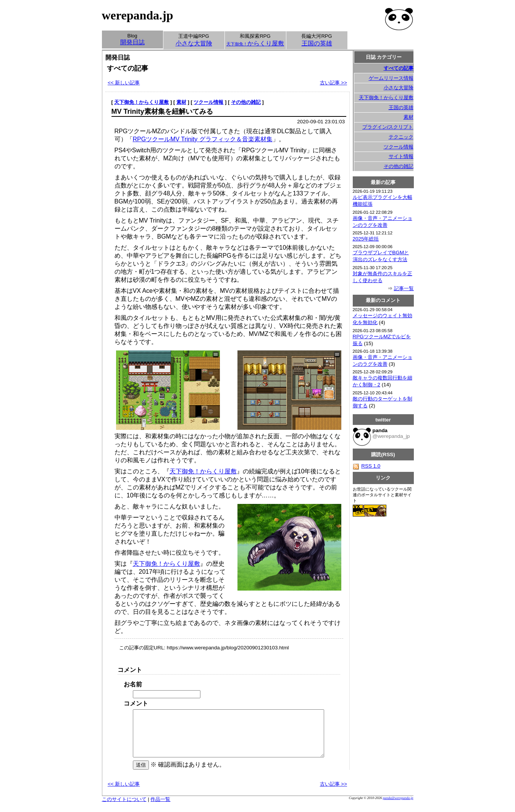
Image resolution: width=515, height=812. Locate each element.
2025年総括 (366, 239)
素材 (181, 102)
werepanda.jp (138, 15)
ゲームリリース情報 (391, 78)
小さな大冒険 (399, 88)
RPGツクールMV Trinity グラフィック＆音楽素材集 (203, 139)
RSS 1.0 (367, 466)
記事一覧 (404, 288)
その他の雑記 (246, 102)
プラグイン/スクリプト (388, 127)
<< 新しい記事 (124, 83)
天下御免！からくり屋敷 (141, 102)
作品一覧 (160, 808)
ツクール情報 (208, 102)
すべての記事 (399, 68)
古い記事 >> (333, 83)
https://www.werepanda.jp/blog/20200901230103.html (228, 648)
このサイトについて (124, 808)
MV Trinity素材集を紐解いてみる (162, 111)
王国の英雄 (401, 107)
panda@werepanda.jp (398, 807)
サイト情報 (401, 156)
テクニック (401, 137)
